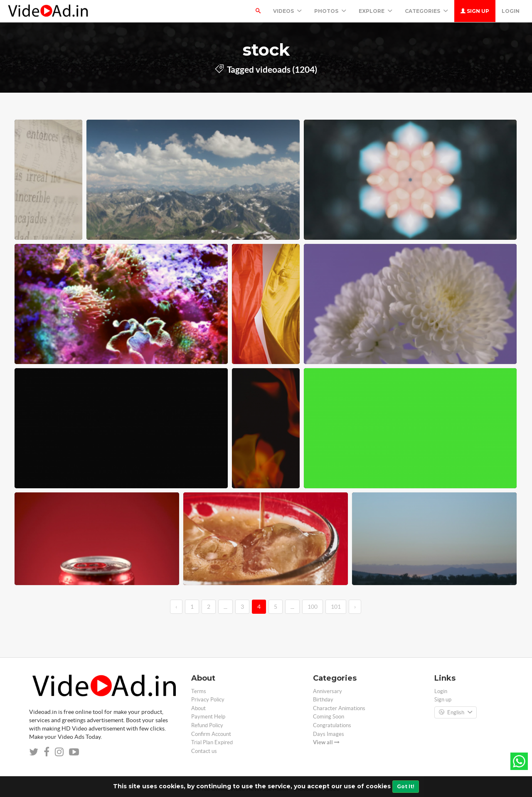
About (198, 708)
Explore (376, 11)
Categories (426, 11)
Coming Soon (329, 717)
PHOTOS (330, 11)
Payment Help (208, 717)
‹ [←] (176, 607)
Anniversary (328, 691)
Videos (287, 11)
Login (511, 11)
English (456, 713)
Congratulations (332, 725)
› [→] (355, 607)
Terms (199, 691)
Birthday (323, 700)
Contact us (204, 751)
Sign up (475, 11)
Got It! (406, 786)
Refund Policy (207, 725)
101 (336, 607)
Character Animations (339, 708)
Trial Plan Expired (212, 742)
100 (313, 607)
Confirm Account (211, 734)
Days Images (329, 734)
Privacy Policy (208, 700)
